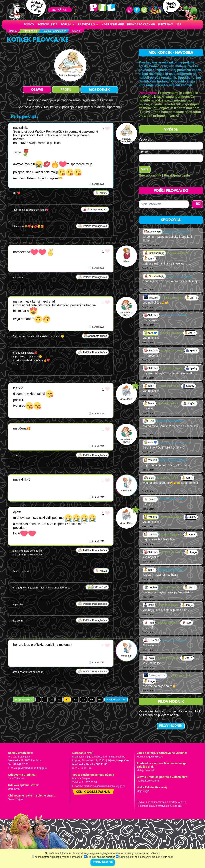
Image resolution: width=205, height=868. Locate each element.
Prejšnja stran (24, 700)
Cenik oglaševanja (93, 792)
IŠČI (199, 204)
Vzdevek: (145, 139)
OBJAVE (37, 90)
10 (59, 700)
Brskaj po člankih (141, 24)
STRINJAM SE (103, 863)
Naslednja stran (116, 700)
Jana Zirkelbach (17, 778)
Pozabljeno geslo (177, 175)
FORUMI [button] (66, 24)
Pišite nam (166, 24)
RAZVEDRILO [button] (86, 24)
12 (75, 700)
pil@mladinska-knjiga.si (33, 768)
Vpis (145, 170)
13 (83, 700)
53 (91, 700)
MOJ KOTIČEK (99, 90)
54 (100, 700)
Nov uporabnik (150, 175)
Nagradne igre (113, 24)
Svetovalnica (47, 24)
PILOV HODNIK (171, 726)
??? (179, 24)
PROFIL (66, 90)
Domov (29, 24)
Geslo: (143, 152)
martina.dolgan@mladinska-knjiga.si (104, 786)
